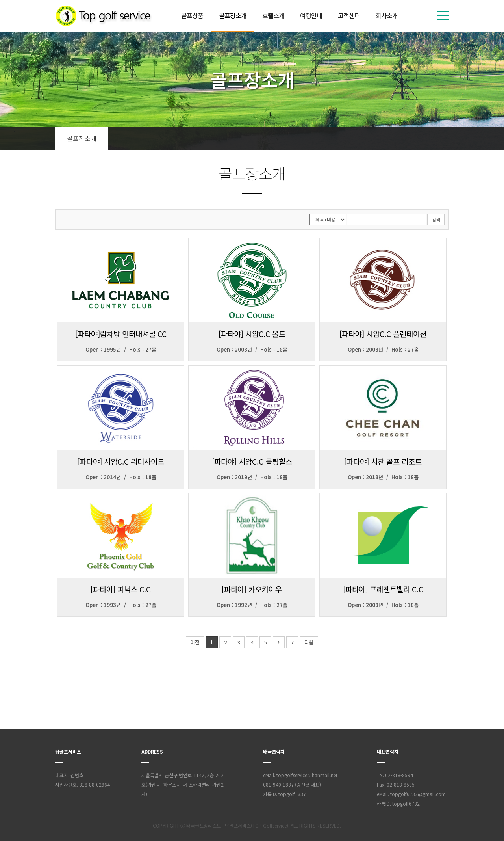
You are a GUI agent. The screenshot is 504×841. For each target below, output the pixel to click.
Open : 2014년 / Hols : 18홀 (121, 477)
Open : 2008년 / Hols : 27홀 (383, 349)
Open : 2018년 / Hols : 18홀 (383, 477)
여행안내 (311, 15)
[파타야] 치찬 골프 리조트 (383, 461)
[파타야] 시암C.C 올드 (252, 334)
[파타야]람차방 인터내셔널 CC (121, 334)
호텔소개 (273, 15)
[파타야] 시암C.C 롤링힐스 (252, 461)
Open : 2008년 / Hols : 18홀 (252, 349)
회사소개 (387, 15)
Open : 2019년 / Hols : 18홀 (252, 477)
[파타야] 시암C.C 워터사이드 (121, 461)
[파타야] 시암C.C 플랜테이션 (383, 334)
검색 (436, 219)
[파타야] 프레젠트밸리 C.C (383, 589)
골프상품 (192, 15)
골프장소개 (233, 15)
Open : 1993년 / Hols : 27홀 (121, 605)
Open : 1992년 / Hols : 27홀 (252, 605)
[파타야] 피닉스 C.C (121, 589)
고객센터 (349, 15)
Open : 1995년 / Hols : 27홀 (121, 349)
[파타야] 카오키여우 (252, 589)
